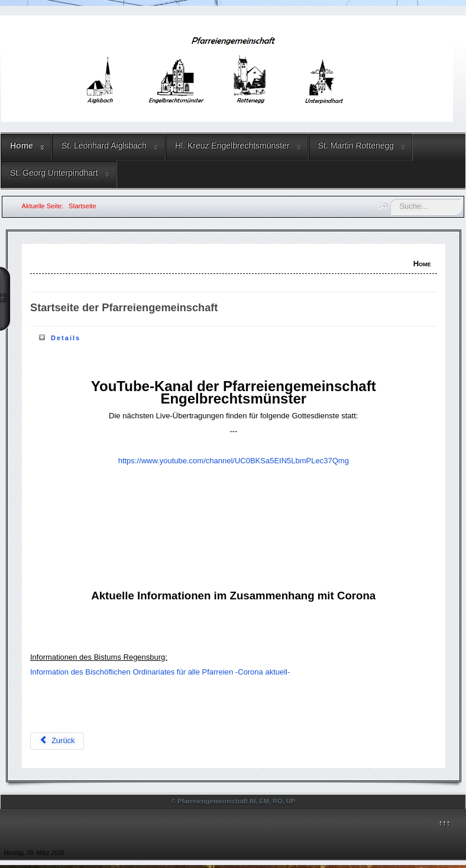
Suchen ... (391, 199)
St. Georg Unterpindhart (54, 173)
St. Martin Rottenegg (356, 146)
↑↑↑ (445, 823)
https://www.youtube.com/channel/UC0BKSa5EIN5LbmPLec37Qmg (234, 461)
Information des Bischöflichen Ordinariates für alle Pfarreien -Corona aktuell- (160, 672)
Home (22, 146)
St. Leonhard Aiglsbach (104, 146)
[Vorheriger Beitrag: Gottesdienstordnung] (57, 741)
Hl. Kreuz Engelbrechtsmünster (232, 146)
